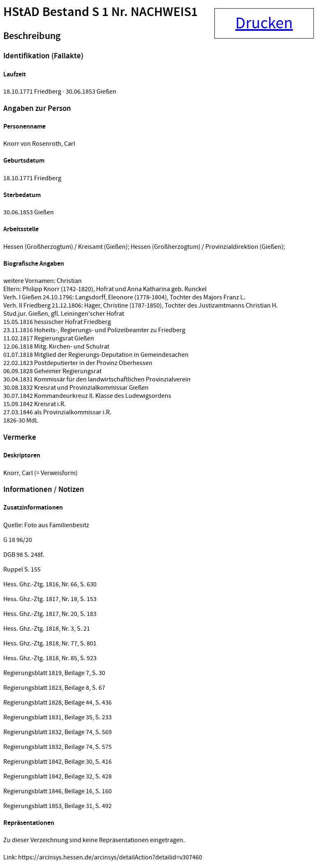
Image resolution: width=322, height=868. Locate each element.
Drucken (264, 23)
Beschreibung (32, 36)
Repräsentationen (29, 823)
